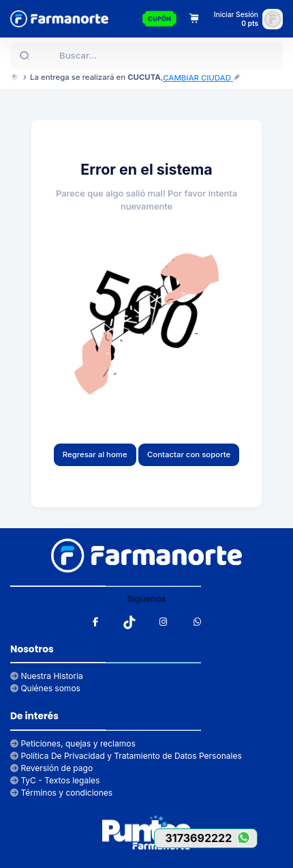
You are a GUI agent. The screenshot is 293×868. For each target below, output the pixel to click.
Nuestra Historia (47, 676)
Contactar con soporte (189, 454)
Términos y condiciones (61, 793)
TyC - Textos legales (55, 780)
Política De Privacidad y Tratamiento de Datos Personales (126, 756)
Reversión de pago (51, 768)
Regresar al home (95, 454)
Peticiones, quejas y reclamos (73, 743)
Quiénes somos (45, 688)
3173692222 (211, 838)
